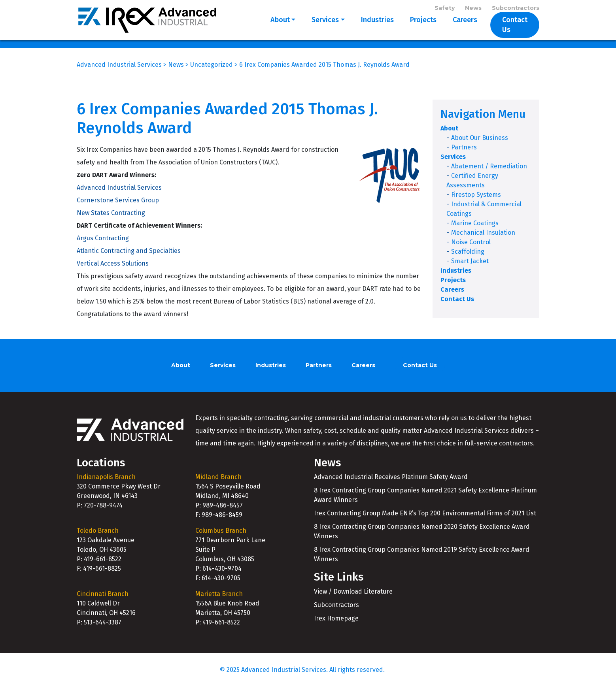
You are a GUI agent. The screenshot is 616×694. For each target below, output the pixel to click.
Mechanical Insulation (483, 240)
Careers (455, 28)
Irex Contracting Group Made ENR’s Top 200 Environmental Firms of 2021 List (425, 521)
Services (315, 28)
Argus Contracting (103, 245)
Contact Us (510, 28)
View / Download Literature (353, 599)
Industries (367, 28)
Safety (445, 9)
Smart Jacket (470, 269)
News (473, 9)
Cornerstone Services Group (118, 207)
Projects (413, 28)
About (270, 28)
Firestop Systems (476, 202)
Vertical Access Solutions (113, 271)
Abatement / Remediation (489, 174)
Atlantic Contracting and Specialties (129, 258)
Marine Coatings (475, 231)
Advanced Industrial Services (119, 195)
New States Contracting (111, 220)
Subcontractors (516, 9)
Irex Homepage (336, 625)
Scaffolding (468, 259)
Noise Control (471, 250)
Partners (464, 155)
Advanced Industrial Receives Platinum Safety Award (391, 484)
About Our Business (480, 145)
